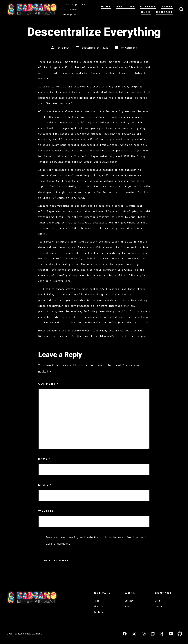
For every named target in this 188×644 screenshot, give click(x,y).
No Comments (129, 48)
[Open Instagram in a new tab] (144, 634)
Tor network (46, 242)
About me (125, 7)
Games (167, 7)
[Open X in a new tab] (134, 634)
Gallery (148, 7)
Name (44, 459)
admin (66, 48)
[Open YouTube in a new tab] (171, 634)
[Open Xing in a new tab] (162, 634)
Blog (146, 12)
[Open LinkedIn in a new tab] (153, 634)
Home (106, 7)
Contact (164, 12)
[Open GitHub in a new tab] (180, 634)
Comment (48, 384)
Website (46, 511)
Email (45, 485)
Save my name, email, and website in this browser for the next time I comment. (96, 540)
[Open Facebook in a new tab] (125, 634)
